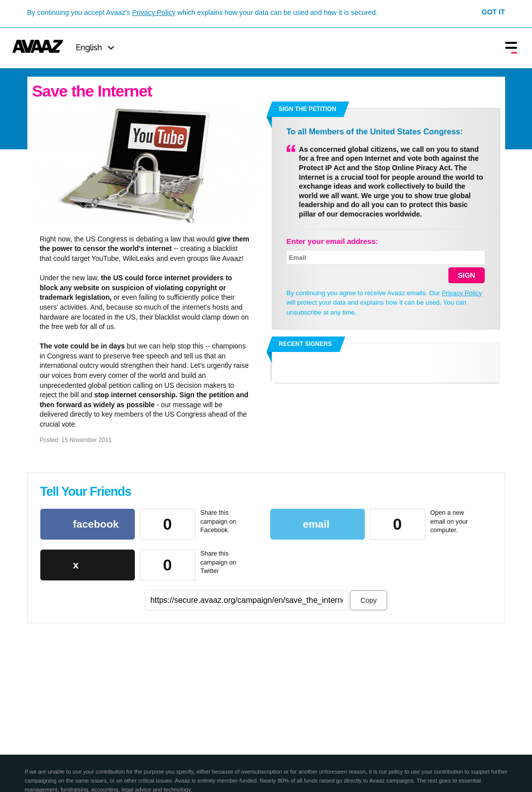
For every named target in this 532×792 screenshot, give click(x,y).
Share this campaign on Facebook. (218, 521)
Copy (369, 600)
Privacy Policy (154, 12)
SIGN (466, 275)
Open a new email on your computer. (449, 521)
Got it (493, 12)
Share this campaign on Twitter (218, 562)
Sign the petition (307, 109)
